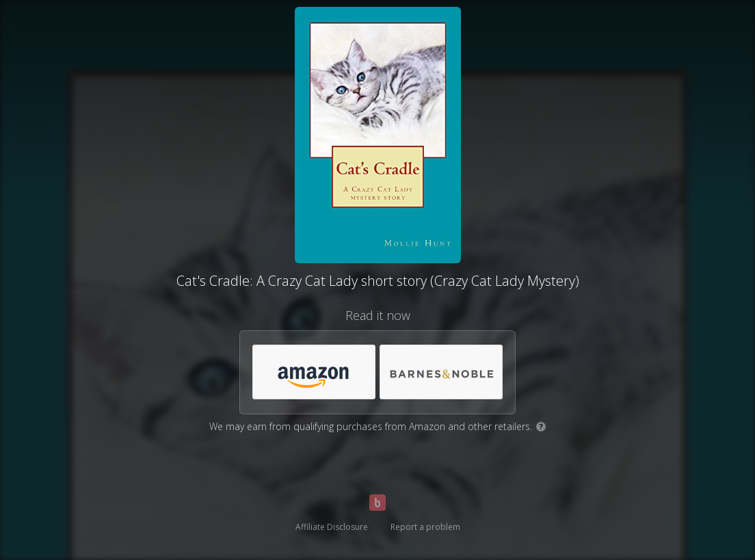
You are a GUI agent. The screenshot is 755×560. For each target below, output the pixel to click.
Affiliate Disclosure (332, 527)
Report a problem (425, 527)
